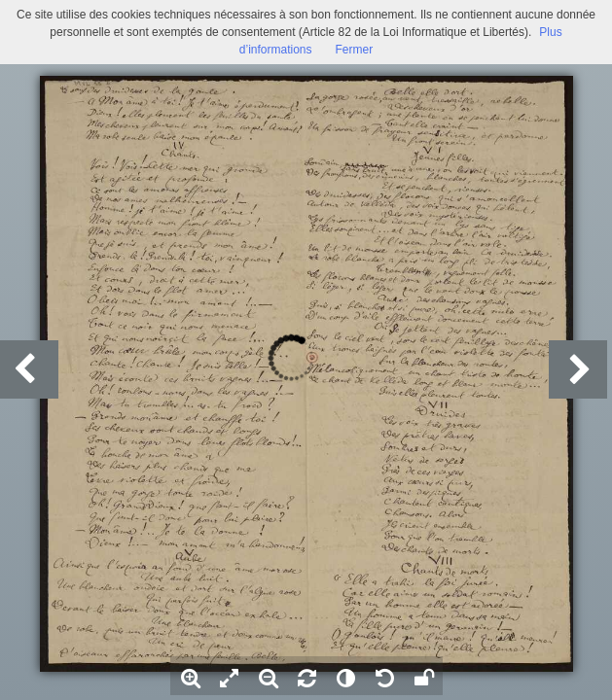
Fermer (355, 50)
